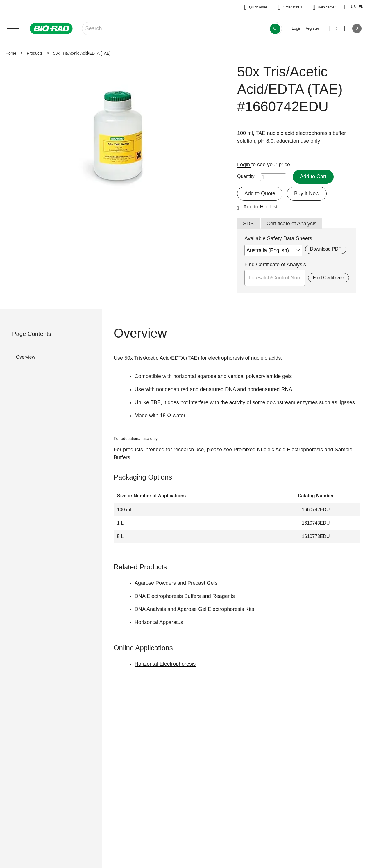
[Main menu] (13, 28)
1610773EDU (316, 536)
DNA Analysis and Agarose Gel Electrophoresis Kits (194, 609)
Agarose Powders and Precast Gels (176, 583)
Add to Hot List (260, 207)
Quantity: (246, 176)
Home (11, 53)
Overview (26, 357)
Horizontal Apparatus (159, 622)
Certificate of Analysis (291, 224)
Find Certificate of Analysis (275, 265)
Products (35, 53)
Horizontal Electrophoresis (165, 664)
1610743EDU (316, 523)
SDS (248, 224)
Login (244, 165)
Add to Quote (260, 193)
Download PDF (326, 249)
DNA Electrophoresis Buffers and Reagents (185, 596)
